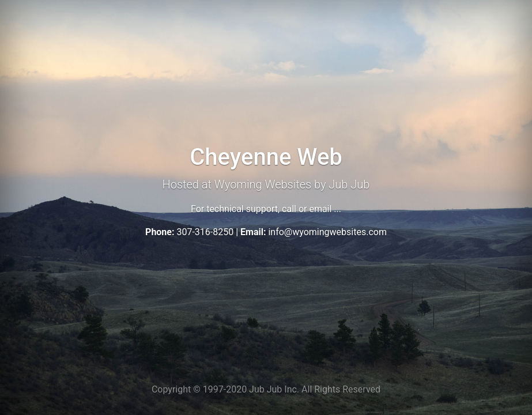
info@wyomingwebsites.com (327, 232)
